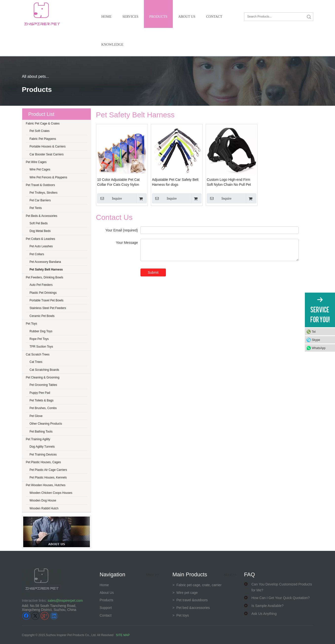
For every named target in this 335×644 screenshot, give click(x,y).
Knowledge (112, 45)
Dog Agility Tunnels (42, 447)
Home (107, 17)
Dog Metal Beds (40, 231)
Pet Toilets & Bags (42, 400)
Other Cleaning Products (46, 424)
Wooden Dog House (43, 500)
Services (130, 17)
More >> (152, 575)
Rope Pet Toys (39, 339)
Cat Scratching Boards (44, 370)
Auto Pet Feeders (41, 285)
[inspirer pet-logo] (42, 14)
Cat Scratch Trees (38, 354)
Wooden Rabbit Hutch (44, 508)
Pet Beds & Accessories (42, 216)
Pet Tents (36, 208)
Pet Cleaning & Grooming (43, 377)
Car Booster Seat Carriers (47, 154)
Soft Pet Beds (39, 223)
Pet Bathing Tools (41, 432)
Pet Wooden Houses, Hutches (46, 485)
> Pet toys (181, 615)
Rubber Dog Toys (41, 331)
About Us (187, 17)
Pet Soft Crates (40, 131)
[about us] (57, 532)
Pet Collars (37, 254)
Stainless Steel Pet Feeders (48, 308)
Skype (316, 340)
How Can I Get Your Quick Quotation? (281, 598)
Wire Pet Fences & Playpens (49, 177)
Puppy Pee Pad (40, 393)
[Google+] (45, 616)
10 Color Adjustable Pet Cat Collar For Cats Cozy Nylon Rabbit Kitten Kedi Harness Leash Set (118, 182)
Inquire (110, 198)
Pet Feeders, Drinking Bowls (45, 277)
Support (106, 608)
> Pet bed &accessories (191, 608)
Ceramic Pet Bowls (42, 316)
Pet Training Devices (43, 455)
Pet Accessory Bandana (45, 262)
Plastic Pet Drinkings (43, 293)
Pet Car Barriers (40, 200)
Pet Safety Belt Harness (46, 270)
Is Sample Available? (268, 606)
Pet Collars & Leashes (41, 239)
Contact (214, 17)
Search (309, 17)
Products (158, 17)
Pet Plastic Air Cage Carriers (48, 470)
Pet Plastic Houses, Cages (43, 462)
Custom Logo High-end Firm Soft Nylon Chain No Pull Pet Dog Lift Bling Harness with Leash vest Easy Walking (229, 182)
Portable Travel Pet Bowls (47, 300)
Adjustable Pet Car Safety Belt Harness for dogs (175, 182)
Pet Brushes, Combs (43, 408)
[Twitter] (35, 616)
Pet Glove (36, 416)
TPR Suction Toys (41, 347)
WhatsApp (319, 348)
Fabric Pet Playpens (43, 139)
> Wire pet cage (185, 593)
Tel (314, 332)
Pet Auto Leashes (41, 246)
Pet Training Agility (38, 439)
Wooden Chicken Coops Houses (51, 493)
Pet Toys (32, 324)
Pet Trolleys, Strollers (44, 193)
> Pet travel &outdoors (190, 600)
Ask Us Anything (264, 614)
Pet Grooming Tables (43, 385)
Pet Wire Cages (36, 162)
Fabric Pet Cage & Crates (43, 124)
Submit (153, 272)
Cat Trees (36, 362)
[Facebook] (26, 616)
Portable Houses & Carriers (48, 146)
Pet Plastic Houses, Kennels (48, 478)
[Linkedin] (54, 616)
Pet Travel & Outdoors (40, 185)
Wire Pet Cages (40, 169)
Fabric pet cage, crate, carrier (197, 585)
